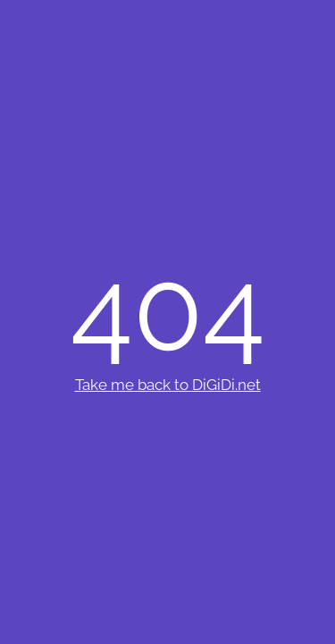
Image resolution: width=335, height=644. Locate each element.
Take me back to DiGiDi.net (168, 385)
